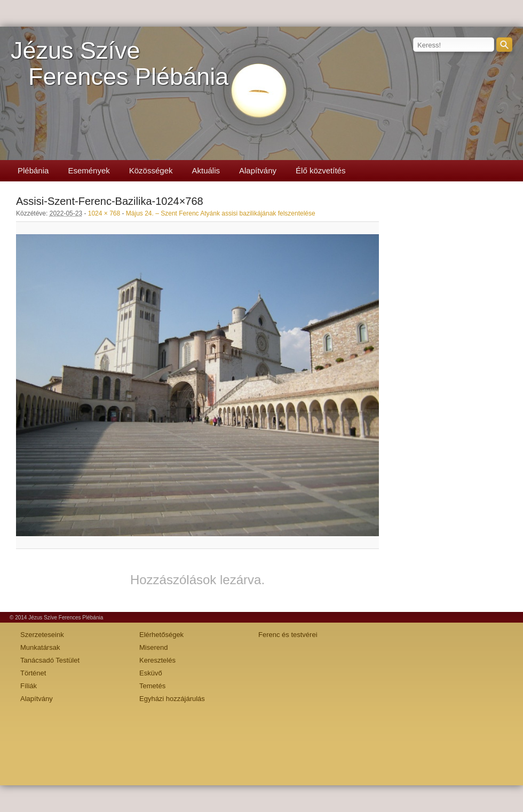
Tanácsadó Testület (50, 660)
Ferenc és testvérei (288, 635)
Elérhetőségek (161, 635)
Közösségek (151, 170)
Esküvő (151, 673)
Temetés (152, 686)
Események (89, 170)
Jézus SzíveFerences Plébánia (120, 63)
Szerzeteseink (42, 635)
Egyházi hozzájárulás (172, 699)
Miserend (153, 647)
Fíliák (29, 686)
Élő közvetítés (320, 170)
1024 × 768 (104, 213)
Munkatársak (40, 647)
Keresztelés (157, 660)
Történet (33, 673)
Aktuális (206, 170)
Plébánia (33, 170)
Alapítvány (258, 170)
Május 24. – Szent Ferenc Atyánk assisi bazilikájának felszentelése (221, 213)
